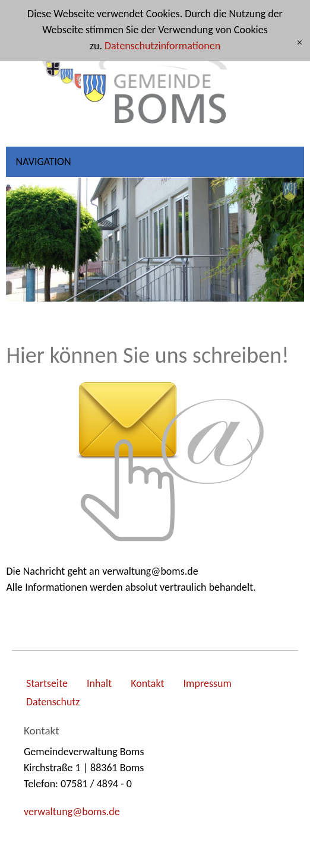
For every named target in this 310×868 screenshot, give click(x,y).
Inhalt (99, 683)
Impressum (208, 683)
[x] (300, 43)
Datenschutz (53, 702)
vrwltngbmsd (72, 812)
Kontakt (147, 683)
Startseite (47, 683)
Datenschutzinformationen (162, 46)
